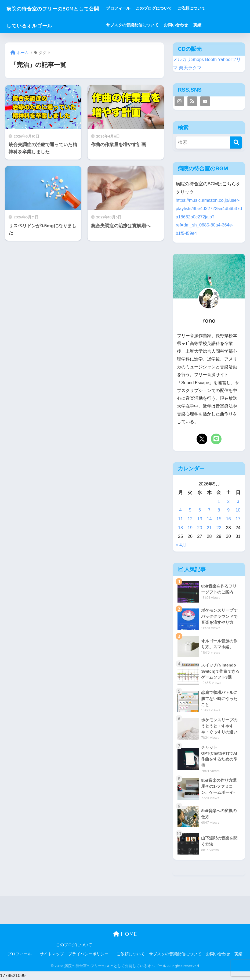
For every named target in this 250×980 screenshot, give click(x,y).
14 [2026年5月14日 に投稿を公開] (209, 519)
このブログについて (169, 8)
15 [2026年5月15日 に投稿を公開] (219, 519)
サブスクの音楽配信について (147, 25)
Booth (211, 60)
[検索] (236, 143)
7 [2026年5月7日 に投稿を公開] (209, 510)
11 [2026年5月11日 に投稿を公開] (181, 519)
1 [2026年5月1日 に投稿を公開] (219, 501)
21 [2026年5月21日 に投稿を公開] (209, 528)
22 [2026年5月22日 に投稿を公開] (219, 528)
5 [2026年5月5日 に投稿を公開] (190, 510)
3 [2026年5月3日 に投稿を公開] (238, 501)
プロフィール (133, 8)
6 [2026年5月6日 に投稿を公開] (200, 510)
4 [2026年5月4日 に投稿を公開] (180, 510)
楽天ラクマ (190, 68)
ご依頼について (206, 8)
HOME (125, 934)
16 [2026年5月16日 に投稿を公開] (228, 519)
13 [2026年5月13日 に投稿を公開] (200, 519)
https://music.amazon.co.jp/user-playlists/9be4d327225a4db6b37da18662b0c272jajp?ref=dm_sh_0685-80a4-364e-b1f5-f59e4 (208, 217)
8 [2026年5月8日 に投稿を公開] (219, 510)
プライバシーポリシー (88, 954)
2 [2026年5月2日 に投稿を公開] (228, 501)
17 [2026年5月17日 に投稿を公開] (238, 519)
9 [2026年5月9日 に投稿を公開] (228, 510)
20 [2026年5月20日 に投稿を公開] (200, 528)
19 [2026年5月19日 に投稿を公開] (190, 528)
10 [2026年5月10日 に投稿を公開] (238, 510)
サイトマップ (52, 954)
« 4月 (181, 545)
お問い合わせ (191, 25)
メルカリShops (189, 60)
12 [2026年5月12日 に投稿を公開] (190, 519)
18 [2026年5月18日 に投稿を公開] (181, 528)
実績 (212, 25)
